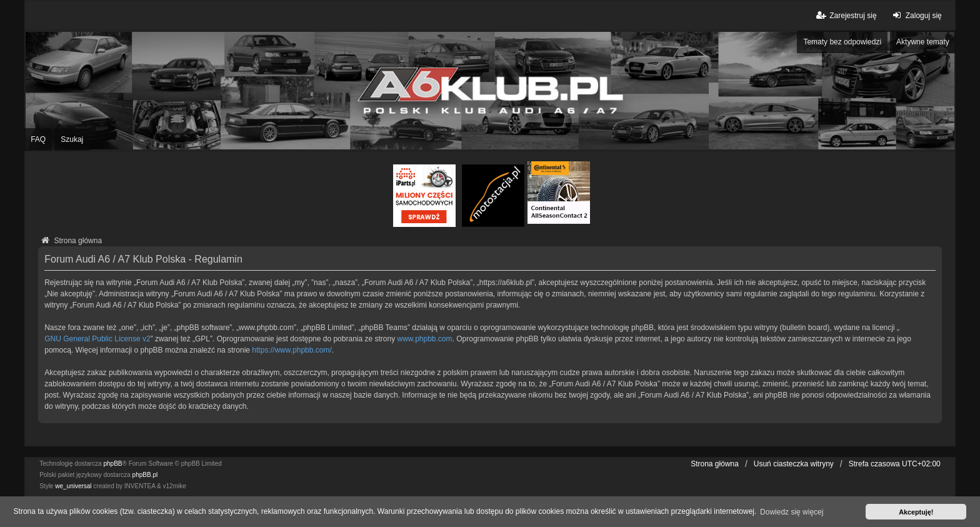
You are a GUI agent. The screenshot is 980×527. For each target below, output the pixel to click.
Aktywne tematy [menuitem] (923, 42)
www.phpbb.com (425, 339)
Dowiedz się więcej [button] (792, 512)
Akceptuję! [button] (916, 512)
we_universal (73, 486)
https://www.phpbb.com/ (292, 350)
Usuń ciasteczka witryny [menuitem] (794, 464)
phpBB (113, 464)
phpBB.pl (145, 475)
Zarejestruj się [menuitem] (845, 15)
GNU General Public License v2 (97, 339)
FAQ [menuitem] (38, 139)
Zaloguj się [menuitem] (916, 15)
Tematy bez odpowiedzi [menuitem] (842, 42)
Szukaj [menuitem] (72, 139)
